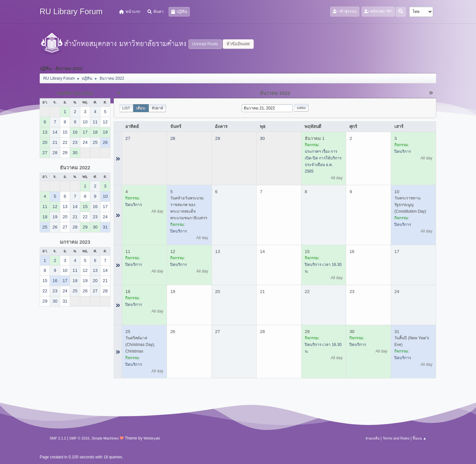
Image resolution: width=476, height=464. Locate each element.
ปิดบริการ (403, 151)
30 (262, 138)
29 (218, 138)
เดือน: (141, 108)
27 (128, 138)
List (126, 108)
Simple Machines (105, 438)
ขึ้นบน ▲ (419, 438)
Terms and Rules (396, 438)
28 (173, 138)
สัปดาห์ (157, 108)
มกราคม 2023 (75, 242)
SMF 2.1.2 (58, 438)
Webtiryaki (152, 438)
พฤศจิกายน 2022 (75, 93)
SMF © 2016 (79, 438)
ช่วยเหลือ (372, 438)
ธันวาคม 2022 (75, 168)
